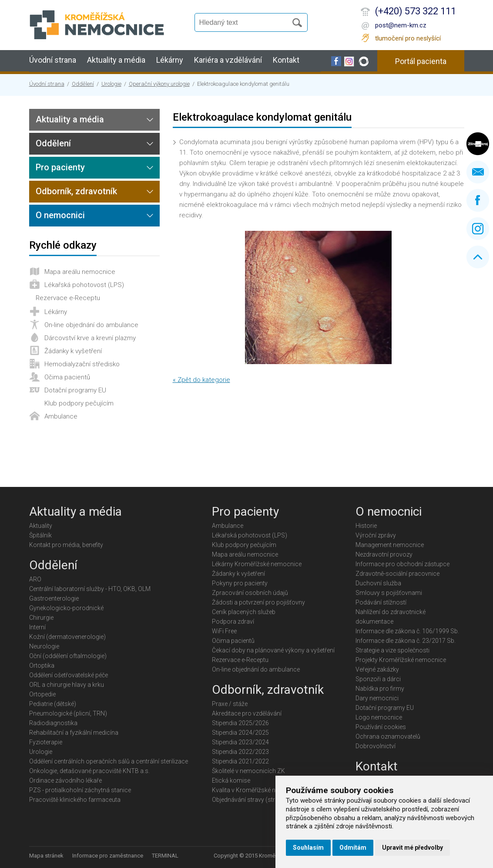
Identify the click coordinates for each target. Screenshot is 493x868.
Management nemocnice (390, 545)
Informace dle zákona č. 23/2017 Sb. (406, 641)
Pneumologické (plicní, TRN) (68, 713)
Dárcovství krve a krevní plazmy (90, 338)
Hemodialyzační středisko (82, 364)
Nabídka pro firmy (380, 689)
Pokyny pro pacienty (240, 583)
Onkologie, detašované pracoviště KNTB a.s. (89, 771)
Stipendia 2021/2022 (240, 761)
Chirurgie (41, 618)
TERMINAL (165, 856)
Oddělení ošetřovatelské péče (69, 675)
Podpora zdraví (233, 621)
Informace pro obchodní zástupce (402, 564)
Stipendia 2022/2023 (240, 752)
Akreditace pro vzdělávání (247, 713)
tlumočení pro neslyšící (408, 38)
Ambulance (61, 416)
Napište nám (478, 172)
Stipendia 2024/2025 (240, 733)
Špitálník (40, 535)
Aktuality (41, 526)
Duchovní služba (378, 583)
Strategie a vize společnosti (392, 650)
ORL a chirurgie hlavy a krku (67, 685)
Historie (366, 526)
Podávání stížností (381, 602)
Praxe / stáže (230, 704)
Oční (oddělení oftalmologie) (68, 656)
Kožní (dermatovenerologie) (67, 637)
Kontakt (286, 60)
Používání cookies (381, 727)
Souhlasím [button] (308, 848)
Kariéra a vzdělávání (228, 60)
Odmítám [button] (353, 848)
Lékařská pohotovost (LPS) (84, 285)
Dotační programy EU (75, 390)
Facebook (478, 200)
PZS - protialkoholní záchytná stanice (80, 790)
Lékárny (170, 60)
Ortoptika (42, 665)
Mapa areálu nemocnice (80, 272)
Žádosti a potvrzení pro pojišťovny (258, 602)
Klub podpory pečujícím (79, 403)
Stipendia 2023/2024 (240, 742)
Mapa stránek (46, 856)
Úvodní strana (53, 60)
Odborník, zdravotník (76, 191)
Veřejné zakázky (377, 669)
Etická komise (231, 780)
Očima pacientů (67, 377)
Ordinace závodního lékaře (65, 780)
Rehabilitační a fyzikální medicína (74, 733)
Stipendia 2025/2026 (240, 723)
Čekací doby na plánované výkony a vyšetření (273, 650)
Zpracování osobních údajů (250, 593)
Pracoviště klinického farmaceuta (75, 800)
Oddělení (83, 84)
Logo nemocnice (379, 717)
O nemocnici (60, 215)
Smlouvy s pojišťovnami (389, 593)
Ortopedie (42, 694)
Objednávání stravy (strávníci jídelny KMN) (269, 800)
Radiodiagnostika (53, 723)
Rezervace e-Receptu (68, 298)
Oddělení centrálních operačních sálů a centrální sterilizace (109, 761)
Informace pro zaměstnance (108, 856)
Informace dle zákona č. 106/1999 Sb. (407, 631)
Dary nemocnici (377, 698)
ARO (35, 579)
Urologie (111, 84)
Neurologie (44, 646)
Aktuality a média (116, 60)
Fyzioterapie (46, 742)
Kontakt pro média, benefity (66, 545)
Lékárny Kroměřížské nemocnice (257, 564)
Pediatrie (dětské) (53, 704)
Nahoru (478, 257)
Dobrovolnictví (376, 746)
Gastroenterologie (54, 598)
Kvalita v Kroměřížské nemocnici (257, 790)
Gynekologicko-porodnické (66, 608)
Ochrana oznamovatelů (388, 736)
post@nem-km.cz (401, 25)
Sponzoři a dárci (378, 679)
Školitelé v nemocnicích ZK (248, 771)
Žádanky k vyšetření (73, 351)
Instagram (478, 229)
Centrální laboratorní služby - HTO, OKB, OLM (90, 589)
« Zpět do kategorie (201, 380)
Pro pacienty (60, 167)
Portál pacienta (421, 61)
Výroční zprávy (376, 535)
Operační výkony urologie (159, 84)
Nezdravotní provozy (384, 554)
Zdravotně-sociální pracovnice (397, 574)
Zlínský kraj (478, 144)
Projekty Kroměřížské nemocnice (401, 660)
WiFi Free (224, 631)
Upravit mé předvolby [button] (413, 848)
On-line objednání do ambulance (91, 325)
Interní (37, 627)
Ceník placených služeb (244, 612)
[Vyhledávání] (245, 23)
